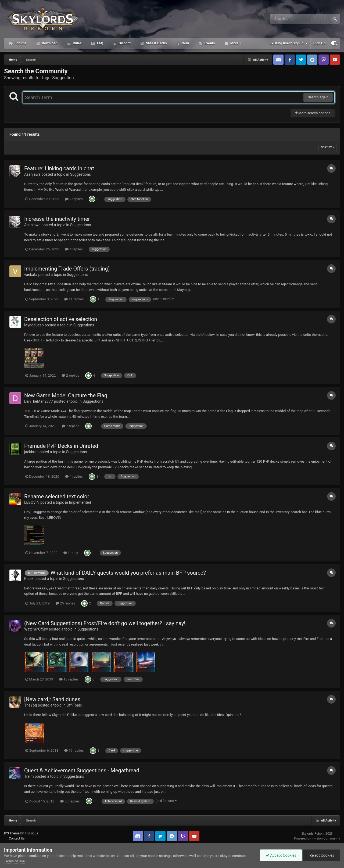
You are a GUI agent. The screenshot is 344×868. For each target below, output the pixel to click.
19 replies (74, 750)
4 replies (74, 249)
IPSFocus (31, 833)
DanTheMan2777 (39, 401)
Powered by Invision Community (317, 838)
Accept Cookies (281, 855)
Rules (77, 43)
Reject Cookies (321, 855)
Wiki (185, 43)
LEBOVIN (32, 502)
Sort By (328, 147)
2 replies (74, 199)
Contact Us (17, 838)
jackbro (30, 452)
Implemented (80, 502)
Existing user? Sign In (289, 43)
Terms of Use (14, 861)
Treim (29, 776)
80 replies (70, 801)
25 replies (65, 603)
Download (49, 43)
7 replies (71, 426)
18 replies (69, 679)
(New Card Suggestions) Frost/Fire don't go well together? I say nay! (105, 623)
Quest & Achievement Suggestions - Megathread (82, 770)
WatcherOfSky (36, 629)
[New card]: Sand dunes (52, 699)
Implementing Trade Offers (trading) (67, 269)
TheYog (31, 705)
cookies (35, 856)
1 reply (71, 553)
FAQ (100, 43)
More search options (313, 113)
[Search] (287, 19)
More (234, 43)
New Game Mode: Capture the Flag (66, 395)
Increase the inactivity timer (57, 219)
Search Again (318, 97)
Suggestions (80, 174)
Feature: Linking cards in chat (59, 168)
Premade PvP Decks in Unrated (61, 446)
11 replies (74, 299)
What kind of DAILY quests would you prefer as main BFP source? (128, 573)
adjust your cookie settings (151, 856)
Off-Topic (74, 705)
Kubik (29, 579)
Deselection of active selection (61, 319)
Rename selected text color (57, 496)
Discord (124, 43)
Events (209, 43)
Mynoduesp (34, 325)
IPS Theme (12, 833)
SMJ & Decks (156, 43)
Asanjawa (32, 174)
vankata (31, 275)
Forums (20, 43)
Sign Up (319, 43)
